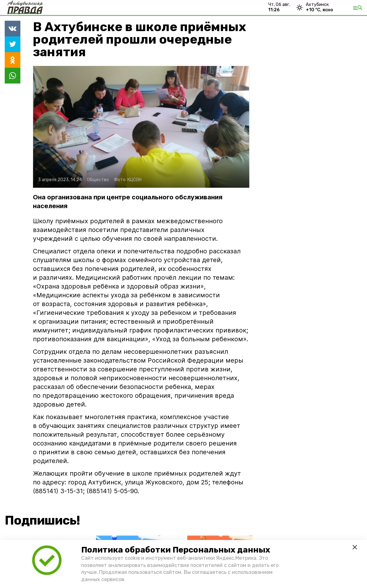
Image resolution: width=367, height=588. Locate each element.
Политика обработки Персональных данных (176, 550)
